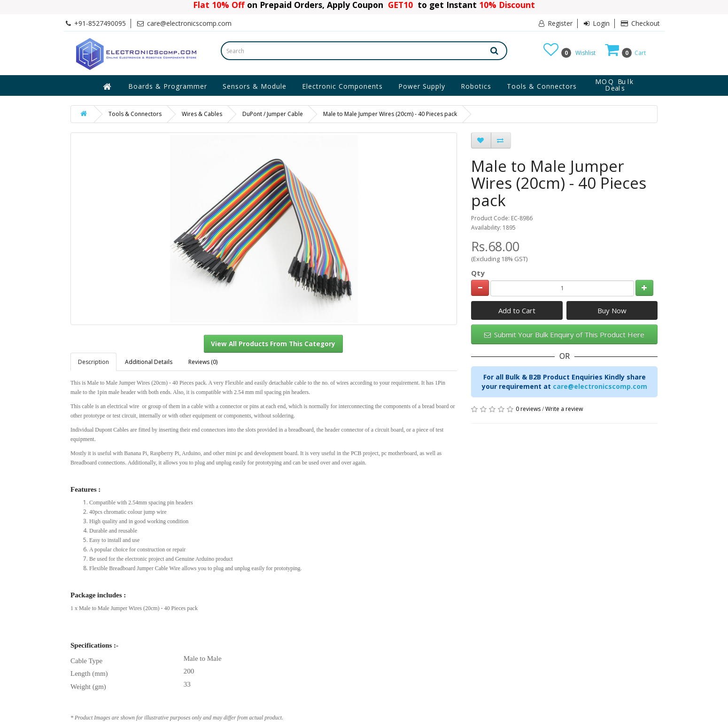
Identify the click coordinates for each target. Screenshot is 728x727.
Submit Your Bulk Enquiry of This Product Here (564, 334)
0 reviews (528, 409)
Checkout (640, 23)
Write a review (564, 409)
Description (93, 362)
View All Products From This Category (273, 344)
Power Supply (422, 86)
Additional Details (149, 362)
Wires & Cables (202, 114)
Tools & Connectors (542, 86)
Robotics (476, 86)
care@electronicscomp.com (600, 386)
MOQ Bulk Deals (615, 85)
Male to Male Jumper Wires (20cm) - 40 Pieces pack (390, 114)
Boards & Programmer (168, 86)
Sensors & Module (255, 86)
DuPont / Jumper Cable (273, 114)
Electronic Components (342, 86)
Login (597, 23)
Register (556, 23)
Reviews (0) (203, 362)
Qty (478, 273)
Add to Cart (517, 310)
